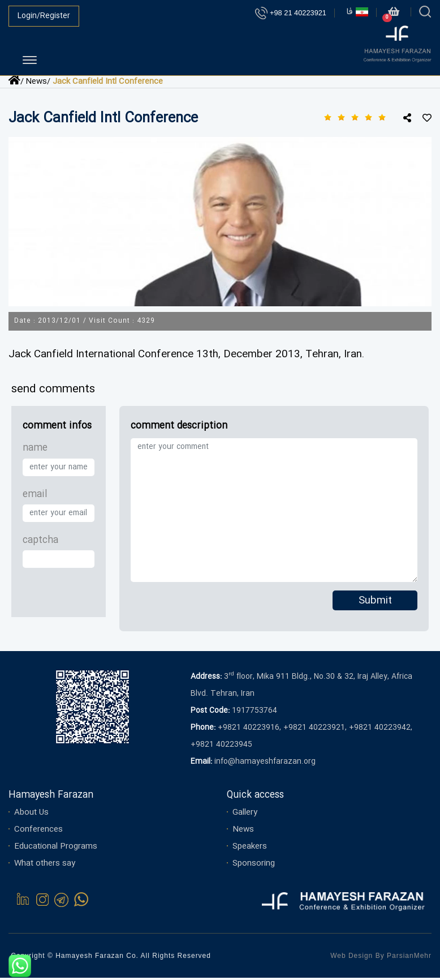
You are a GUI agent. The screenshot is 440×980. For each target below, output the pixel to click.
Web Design (351, 958)
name (35, 451)
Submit (375, 604)
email (35, 497)
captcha (40, 543)
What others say (45, 866)
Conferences (38, 832)
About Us (31, 815)
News (243, 832)
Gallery (245, 815)
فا (357, 12)
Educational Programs (56, 849)
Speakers (250, 849)
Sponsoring (254, 866)
